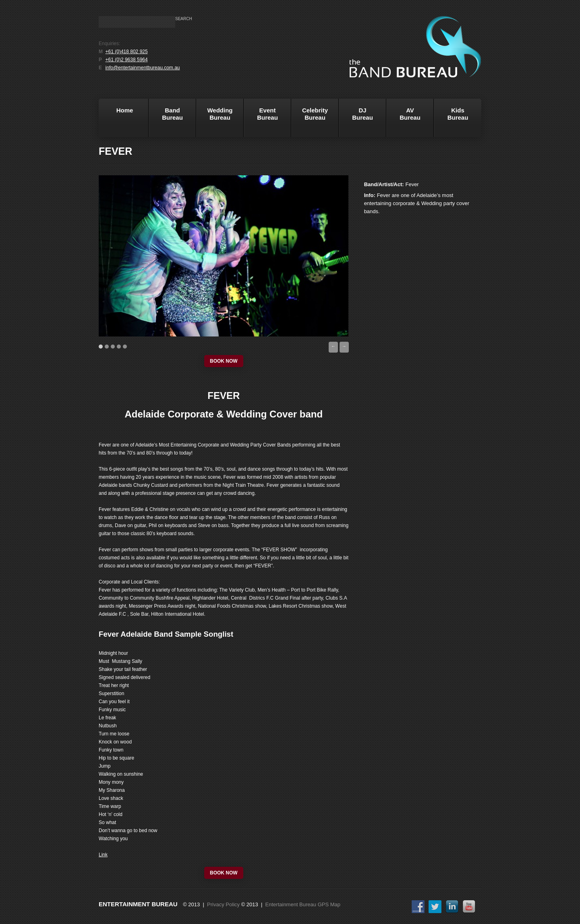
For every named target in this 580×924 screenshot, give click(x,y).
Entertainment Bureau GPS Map (303, 904)
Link (103, 855)
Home (117, 120)
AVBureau (410, 114)
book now (224, 361)
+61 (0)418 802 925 (127, 52)
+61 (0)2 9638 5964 (127, 60)
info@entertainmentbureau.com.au (143, 68)
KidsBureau (458, 114)
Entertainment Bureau (138, 904)
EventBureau (261, 120)
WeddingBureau (214, 120)
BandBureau (166, 120)
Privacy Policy (223, 904)
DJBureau (356, 120)
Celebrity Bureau (310, 120)
